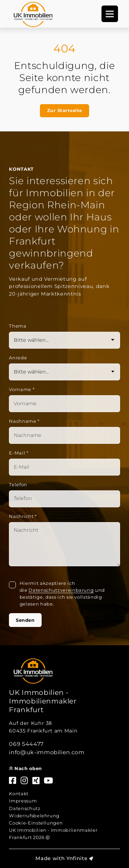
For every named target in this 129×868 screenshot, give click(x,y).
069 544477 (26, 744)
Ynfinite (77, 858)
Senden (25, 620)
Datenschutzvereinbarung (61, 590)
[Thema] (64, 340)
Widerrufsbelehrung (34, 816)
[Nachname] (64, 435)
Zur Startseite (65, 110)
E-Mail (19, 453)
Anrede (18, 358)
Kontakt (19, 794)
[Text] (64, 544)
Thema (18, 326)
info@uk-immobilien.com (47, 752)
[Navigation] (110, 14)
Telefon (18, 485)
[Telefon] (64, 499)
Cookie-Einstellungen (36, 823)
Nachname (24, 421)
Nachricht (23, 516)
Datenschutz (25, 808)
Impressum (23, 801)
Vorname (22, 389)
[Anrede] (64, 372)
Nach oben (25, 768)
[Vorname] (64, 404)
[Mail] (64, 467)
